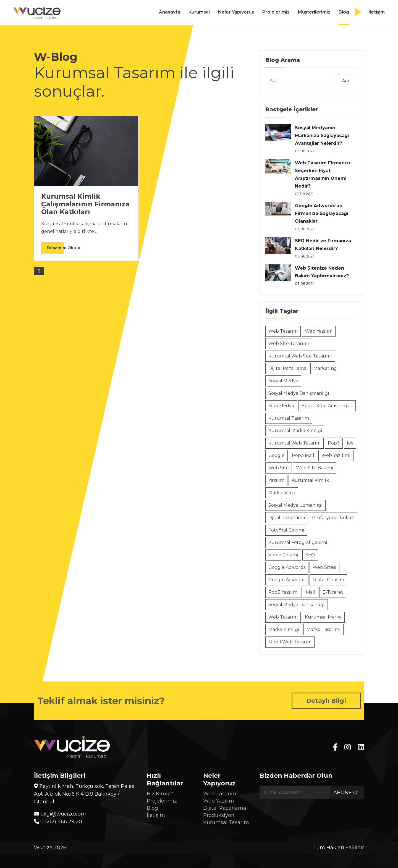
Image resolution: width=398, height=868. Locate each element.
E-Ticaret (333, 592)
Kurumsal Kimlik (310, 480)
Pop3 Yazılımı (284, 592)
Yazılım (276, 480)
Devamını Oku (64, 248)
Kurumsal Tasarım (289, 418)
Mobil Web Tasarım (290, 642)
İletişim (377, 12)
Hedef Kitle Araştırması (327, 406)
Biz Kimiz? (160, 794)
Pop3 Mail (303, 455)
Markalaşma (282, 493)
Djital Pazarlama (287, 518)
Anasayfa (170, 12)
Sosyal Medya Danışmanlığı (299, 393)
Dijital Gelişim (328, 580)
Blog (344, 12)
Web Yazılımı (336, 455)
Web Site (279, 468)
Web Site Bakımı (315, 468)
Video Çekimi (283, 555)
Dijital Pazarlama (287, 368)
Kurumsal (199, 12)
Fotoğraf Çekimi (286, 530)
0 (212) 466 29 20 (58, 822)
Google (277, 455)
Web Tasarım (283, 331)
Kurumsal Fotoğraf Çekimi (298, 542)
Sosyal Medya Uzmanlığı (295, 505)
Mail (311, 592)
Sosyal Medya (283, 381)
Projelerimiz (276, 12)
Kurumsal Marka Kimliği (295, 431)
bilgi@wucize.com (60, 814)
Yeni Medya (281, 406)
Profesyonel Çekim (333, 518)
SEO (310, 555)
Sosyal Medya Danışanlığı (297, 605)
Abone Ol (347, 793)
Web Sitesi (324, 567)
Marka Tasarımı (324, 629)
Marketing (325, 368)
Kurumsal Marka (323, 617)
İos (350, 443)
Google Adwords (287, 567)
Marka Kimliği (284, 629)
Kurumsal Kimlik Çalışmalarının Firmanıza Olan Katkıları (85, 204)
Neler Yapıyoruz (236, 12)
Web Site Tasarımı (289, 344)
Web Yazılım (319, 331)
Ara (345, 81)
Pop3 (334, 443)
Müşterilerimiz (314, 12)
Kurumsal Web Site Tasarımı (300, 356)
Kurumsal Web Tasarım (294, 443)
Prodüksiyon (219, 815)
